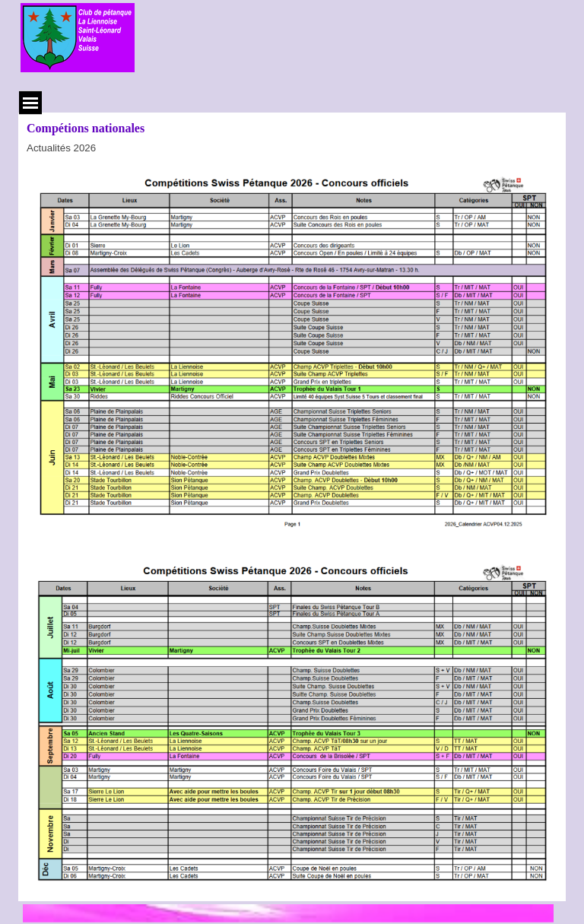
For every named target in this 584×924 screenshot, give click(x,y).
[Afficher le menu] (30, 103)
